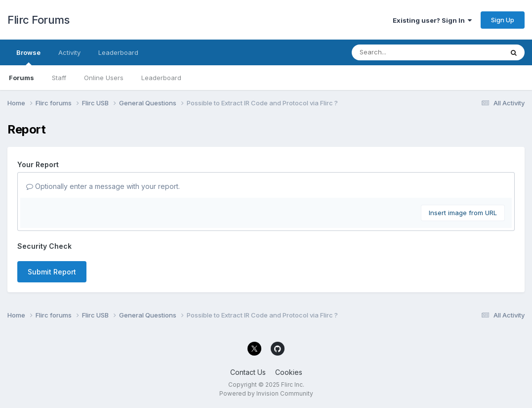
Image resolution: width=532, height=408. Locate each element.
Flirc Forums (38, 20)
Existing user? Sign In (432, 20)
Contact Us (248, 372)
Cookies (289, 372)
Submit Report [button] (52, 272)
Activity (69, 52)
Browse (28, 57)
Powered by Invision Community (266, 393)
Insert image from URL (463, 213)
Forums (21, 78)
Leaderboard (161, 78)
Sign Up (503, 20)
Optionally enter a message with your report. (103, 186)
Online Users (104, 78)
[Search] (400, 52)
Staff (59, 78)
